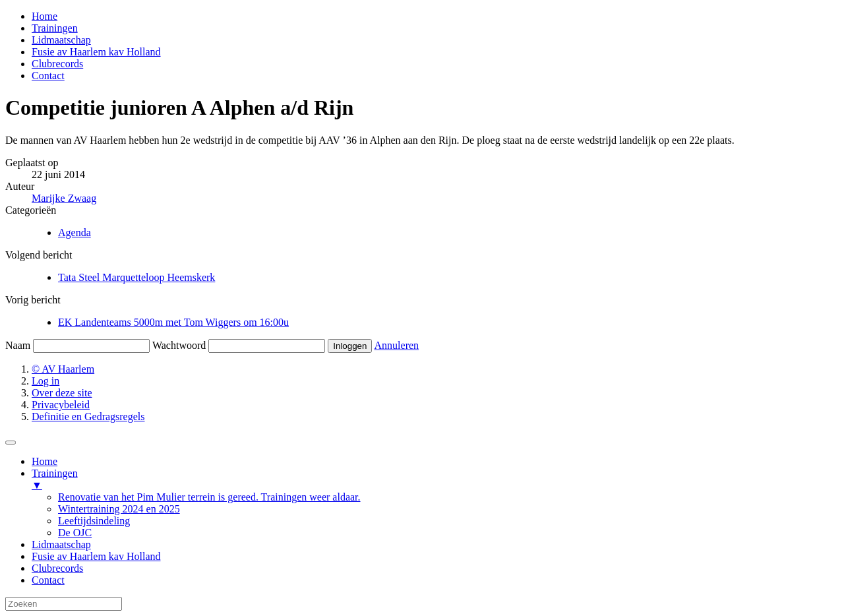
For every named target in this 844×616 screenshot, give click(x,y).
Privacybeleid (61, 405)
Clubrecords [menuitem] (57, 568)
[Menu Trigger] (11, 443)
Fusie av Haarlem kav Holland (96, 52)
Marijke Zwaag (64, 198)
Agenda (75, 232)
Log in (45, 381)
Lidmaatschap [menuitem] (61, 544)
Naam (18, 345)
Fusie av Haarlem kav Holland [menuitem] (96, 556)
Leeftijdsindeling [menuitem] (94, 521)
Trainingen (55, 28)
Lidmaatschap (61, 40)
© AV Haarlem (63, 369)
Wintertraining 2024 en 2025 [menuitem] (119, 509)
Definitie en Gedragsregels (88, 416)
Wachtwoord (179, 345)
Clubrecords (57, 64)
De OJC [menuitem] (75, 533)
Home (45, 16)
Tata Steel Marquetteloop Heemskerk (136, 277)
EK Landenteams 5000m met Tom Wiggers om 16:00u (173, 322)
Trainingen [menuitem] (435, 479)
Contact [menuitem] (48, 580)
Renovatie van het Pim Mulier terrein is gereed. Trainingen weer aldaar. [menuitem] (209, 497)
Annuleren (397, 345)
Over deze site (62, 393)
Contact (48, 76)
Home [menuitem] (45, 461)
